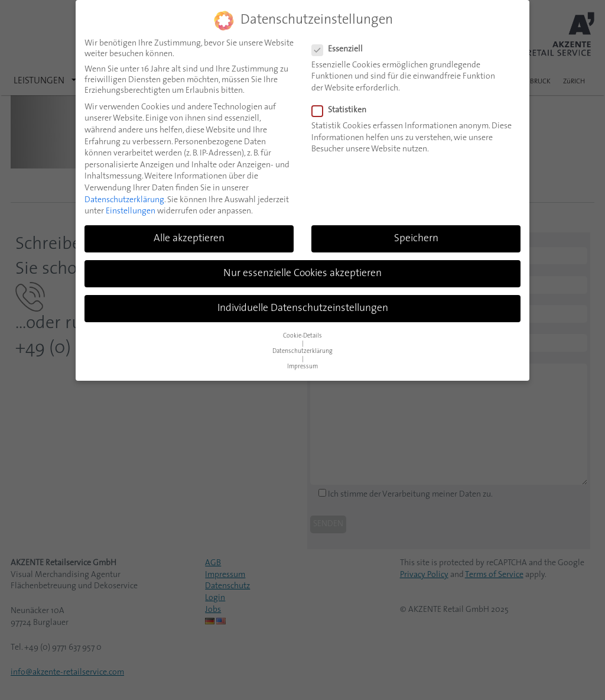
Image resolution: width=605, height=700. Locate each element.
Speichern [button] (416, 238)
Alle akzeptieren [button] (189, 238)
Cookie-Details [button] (302, 336)
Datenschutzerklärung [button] (302, 351)
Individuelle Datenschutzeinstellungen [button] (303, 308)
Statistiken (343, 110)
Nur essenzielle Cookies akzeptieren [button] (302, 273)
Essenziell (341, 49)
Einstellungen (131, 211)
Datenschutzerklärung (124, 200)
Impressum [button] (302, 366)
